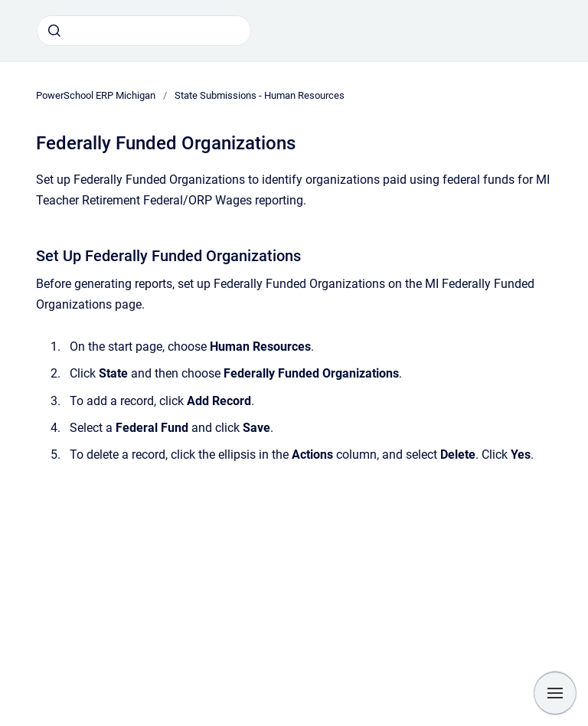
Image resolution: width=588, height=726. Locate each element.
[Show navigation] (555, 693)
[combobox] (144, 31)
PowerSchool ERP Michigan (96, 95)
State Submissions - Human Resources (260, 95)
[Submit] (54, 31)
